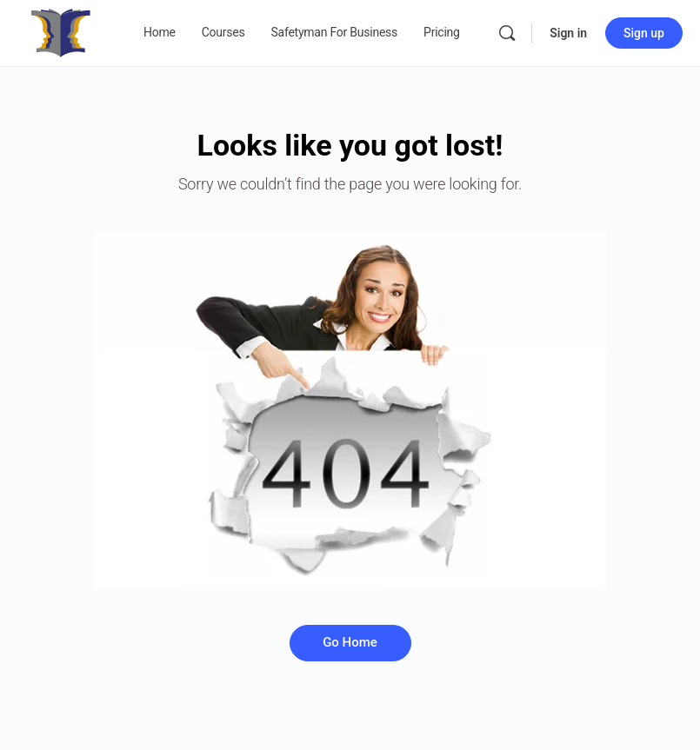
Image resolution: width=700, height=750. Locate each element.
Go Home (350, 642)
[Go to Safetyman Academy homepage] (61, 31)
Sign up (644, 33)
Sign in (568, 33)
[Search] (507, 33)
